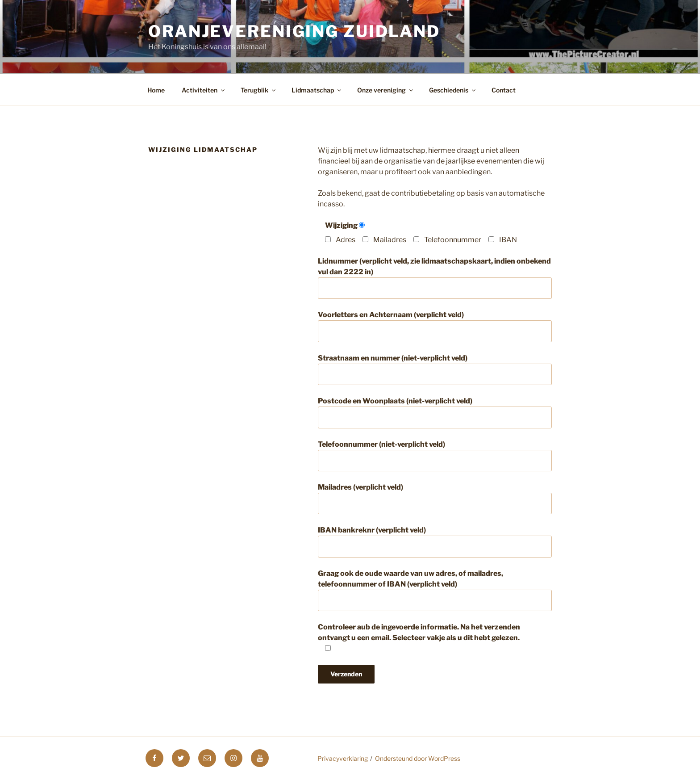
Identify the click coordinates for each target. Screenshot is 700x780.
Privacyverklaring (343, 758)
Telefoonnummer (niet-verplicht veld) (435, 456)
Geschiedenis (453, 90)
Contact (504, 90)
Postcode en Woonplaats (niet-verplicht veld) (435, 412)
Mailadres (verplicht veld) (435, 499)
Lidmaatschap (317, 90)
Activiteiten (204, 90)
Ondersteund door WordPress (418, 758)
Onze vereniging (386, 90)
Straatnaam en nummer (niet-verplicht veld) (435, 369)
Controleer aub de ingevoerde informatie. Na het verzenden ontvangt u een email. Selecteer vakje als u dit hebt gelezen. (419, 638)
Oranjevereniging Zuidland (294, 31)
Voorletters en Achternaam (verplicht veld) (435, 326)
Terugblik (259, 90)
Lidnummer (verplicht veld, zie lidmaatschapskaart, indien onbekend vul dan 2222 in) (435, 278)
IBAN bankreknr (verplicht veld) (435, 541)
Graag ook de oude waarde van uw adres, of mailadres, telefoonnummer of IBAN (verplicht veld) (435, 590)
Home (156, 90)
